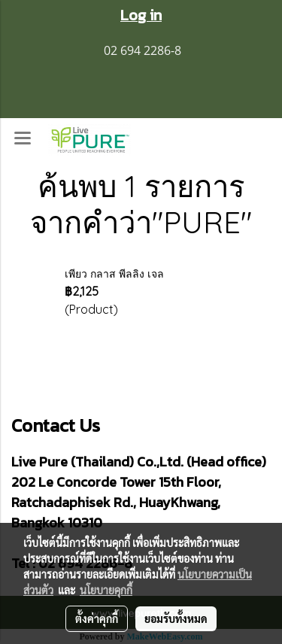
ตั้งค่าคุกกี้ (97, 618)
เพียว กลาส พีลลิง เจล (114, 274)
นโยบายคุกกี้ (106, 590)
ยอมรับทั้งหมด (176, 618)
